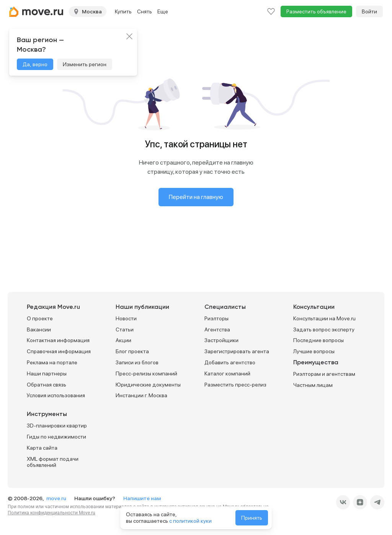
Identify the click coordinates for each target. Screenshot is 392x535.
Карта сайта (42, 448)
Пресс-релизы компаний (146, 374)
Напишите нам (142, 498)
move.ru (57, 498)
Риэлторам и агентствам (324, 374)
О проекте (40, 318)
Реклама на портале (52, 362)
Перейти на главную (196, 197)
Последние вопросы (318, 340)
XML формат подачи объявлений (53, 462)
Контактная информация (58, 340)
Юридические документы (148, 385)
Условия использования (56, 395)
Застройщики (221, 340)
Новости (126, 318)
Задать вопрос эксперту (324, 329)
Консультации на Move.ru (324, 318)
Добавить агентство (230, 362)
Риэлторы (216, 318)
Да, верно (35, 64)
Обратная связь (47, 385)
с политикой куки (190, 521)
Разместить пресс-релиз (235, 385)
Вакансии (39, 329)
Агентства (217, 329)
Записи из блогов (137, 362)
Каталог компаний (227, 374)
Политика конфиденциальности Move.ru (51, 513)
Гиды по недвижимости (56, 437)
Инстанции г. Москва (141, 395)
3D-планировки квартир (57, 426)
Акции (123, 340)
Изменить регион (85, 64)
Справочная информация (59, 351)
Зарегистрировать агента (237, 351)
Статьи (125, 329)
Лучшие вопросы (314, 351)
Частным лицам (313, 385)
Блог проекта (132, 351)
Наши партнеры (47, 374)
